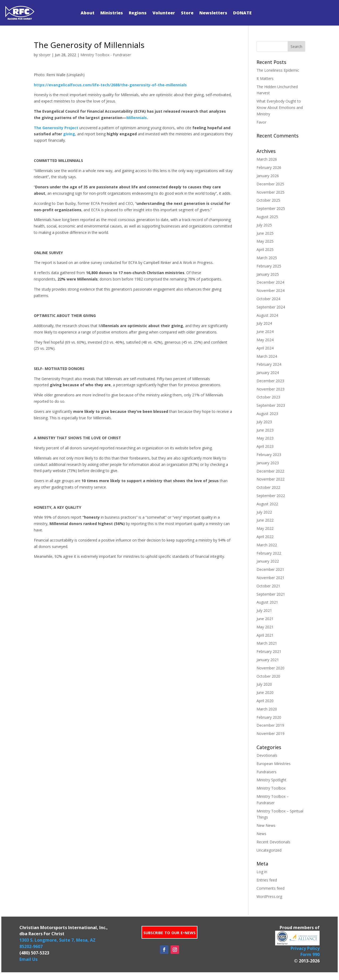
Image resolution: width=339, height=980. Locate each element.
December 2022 (270, 471)
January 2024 (268, 373)
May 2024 (265, 340)
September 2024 (271, 307)
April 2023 (265, 446)
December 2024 (270, 282)
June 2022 (265, 520)
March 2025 (267, 258)
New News (266, 825)
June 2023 (265, 430)
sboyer (45, 55)
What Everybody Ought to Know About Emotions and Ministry (280, 107)
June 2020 (265, 692)
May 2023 (265, 438)
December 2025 (270, 184)
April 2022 (265, 537)
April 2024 (265, 348)
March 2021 (267, 643)
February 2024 (269, 364)
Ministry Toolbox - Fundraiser (106, 55)
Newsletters (213, 13)
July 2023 (264, 422)
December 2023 (270, 381)
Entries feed (267, 880)
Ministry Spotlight (271, 780)
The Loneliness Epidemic (278, 70)
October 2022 (268, 487)
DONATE (242, 13)
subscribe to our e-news (169, 932)
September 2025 (271, 208)
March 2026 (267, 159)
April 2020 (265, 701)
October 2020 (268, 676)
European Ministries (274, 764)
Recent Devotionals (273, 842)
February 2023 (269, 455)
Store (187, 13)
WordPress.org (269, 896)
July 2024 (264, 323)
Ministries (112, 13)
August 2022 (267, 504)
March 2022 (267, 545)
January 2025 (268, 274)
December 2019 (270, 725)
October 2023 (268, 397)
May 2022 (265, 528)
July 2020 (264, 684)
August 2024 (267, 315)
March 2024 (267, 356)
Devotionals (267, 755)
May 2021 (265, 627)
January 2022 (268, 561)
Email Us (28, 959)
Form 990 (310, 954)
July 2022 (264, 512)
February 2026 (269, 167)
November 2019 (270, 733)
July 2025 (264, 225)
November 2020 (270, 668)
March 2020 (267, 709)
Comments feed (270, 888)
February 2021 (269, 651)
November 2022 (270, 479)
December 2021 (270, 569)
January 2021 (268, 660)
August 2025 (267, 217)
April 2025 (265, 249)
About (88, 13)
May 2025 (265, 241)
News (261, 834)
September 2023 (271, 405)
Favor (261, 122)
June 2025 (265, 233)
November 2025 (270, 192)
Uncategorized (269, 850)
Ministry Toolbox (271, 788)
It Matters (265, 78)
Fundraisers (266, 772)
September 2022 (271, 496)
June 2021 (265, 619)
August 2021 (267, 602)
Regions (138, 13)
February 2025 (269, 266)
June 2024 (265, 332)
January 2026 (268, 176)
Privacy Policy (305, 948)
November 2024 (270, 290)
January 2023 (268, 463)
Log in (262, 872)
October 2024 (268, 299)
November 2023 (270, 389)
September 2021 (271, 594)
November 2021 (270, 578)
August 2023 (267, 414)
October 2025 (268, 200)
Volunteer (164, 13)
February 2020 (269, 717)
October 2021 (268, 586)
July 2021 (264, 610)
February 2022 (269, 553)
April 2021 (265, 635)
